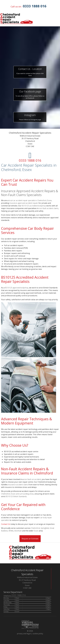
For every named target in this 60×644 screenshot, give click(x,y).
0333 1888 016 (35, 6)
